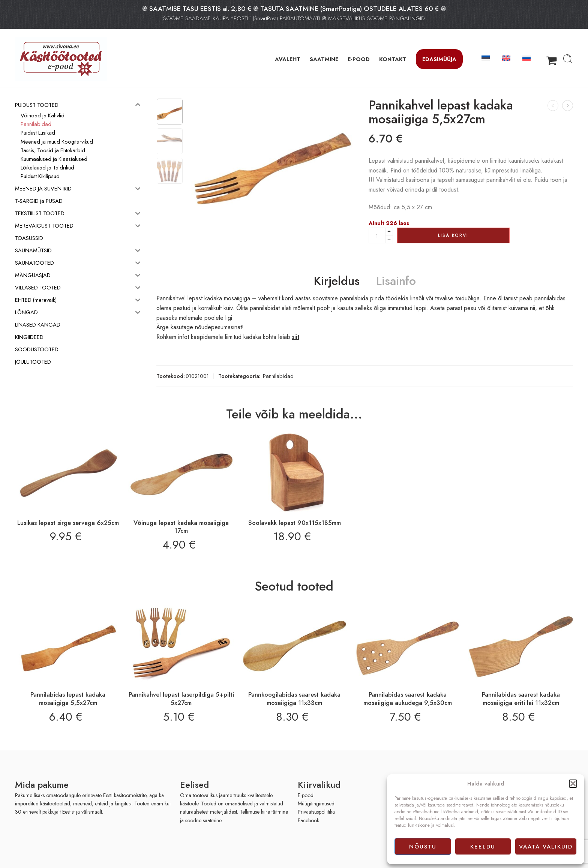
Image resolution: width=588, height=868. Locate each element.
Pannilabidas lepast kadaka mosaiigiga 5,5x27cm (68, 699)
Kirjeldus (337, 281)
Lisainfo (396, 281)
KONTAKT (393, 59)
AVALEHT (288, 59)
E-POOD (359, 59)
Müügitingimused (316, 804)
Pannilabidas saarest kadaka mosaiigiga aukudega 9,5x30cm (408, 699)
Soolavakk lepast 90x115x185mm (295, 523)
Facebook (308, 820)
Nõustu (423, 847)
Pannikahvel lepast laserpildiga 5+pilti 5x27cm (181, 699)
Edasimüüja (439, 59)
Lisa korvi (453, 235)
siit (296, 337)
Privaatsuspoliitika (316, 812)
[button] (573, 784)
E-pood (306, 795)
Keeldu (483, 847)
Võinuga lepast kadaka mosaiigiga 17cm (181, 527)
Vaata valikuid (546, 847)
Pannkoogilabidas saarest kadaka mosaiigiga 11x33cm (294, 699)
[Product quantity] (377, 235)
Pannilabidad (278, 376)
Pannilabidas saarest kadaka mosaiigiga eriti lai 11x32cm (521, 699)
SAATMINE (324, 59)
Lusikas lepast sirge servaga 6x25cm (68, 523)
